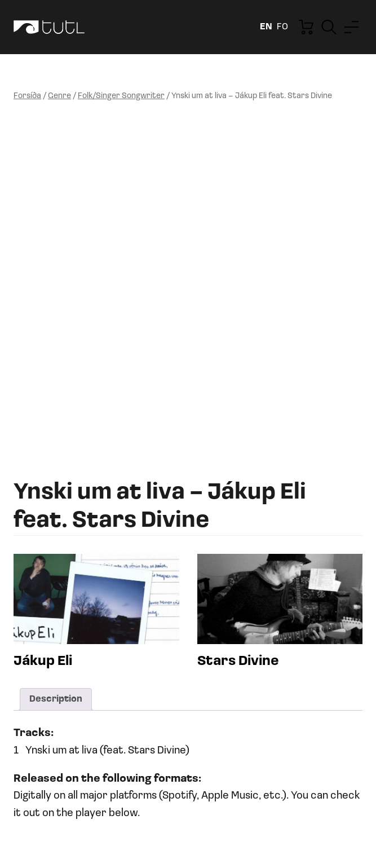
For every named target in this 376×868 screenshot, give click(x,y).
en (266, 27)
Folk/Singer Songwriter (121, 96)
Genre (59, 96)
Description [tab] (56, 699)
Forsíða (27, 96)
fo (282, 27)
